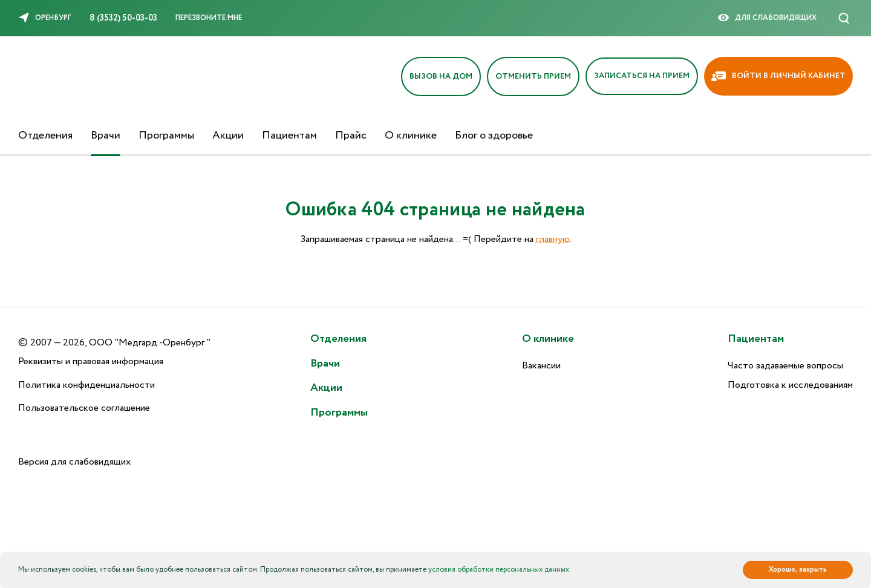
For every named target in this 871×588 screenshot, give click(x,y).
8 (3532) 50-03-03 (123, 18)
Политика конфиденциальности (86, 385)
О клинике (411, 136)
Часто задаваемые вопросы (785, 366)
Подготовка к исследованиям (790, 385)
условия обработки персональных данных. (500, 570)
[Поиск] (844, 18)
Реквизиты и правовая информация (91, 361)
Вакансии (541, 366)
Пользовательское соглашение (84, 408)
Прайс (351, 136)
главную (553, 239)
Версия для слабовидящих (74, 462)
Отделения (45, 136)
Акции (228, 136)
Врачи (106, 136)
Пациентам (289, 136)
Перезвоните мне (209, 18)
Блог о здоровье (494, 136)
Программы (166, 136)
